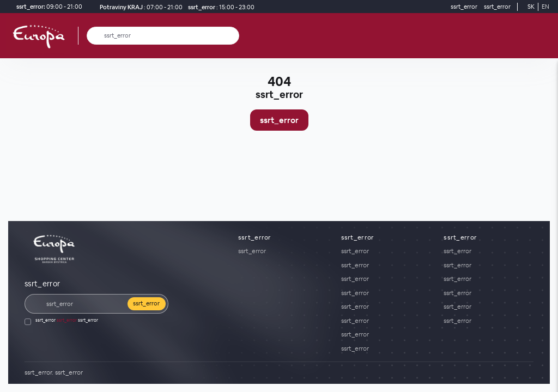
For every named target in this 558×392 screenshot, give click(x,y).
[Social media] (490, 373)
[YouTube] (523, 373)
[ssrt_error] (220, 7)
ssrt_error (279, 120)
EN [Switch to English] (545, 7)
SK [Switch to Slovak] (531, 7)
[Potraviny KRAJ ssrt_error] (139, 7)
